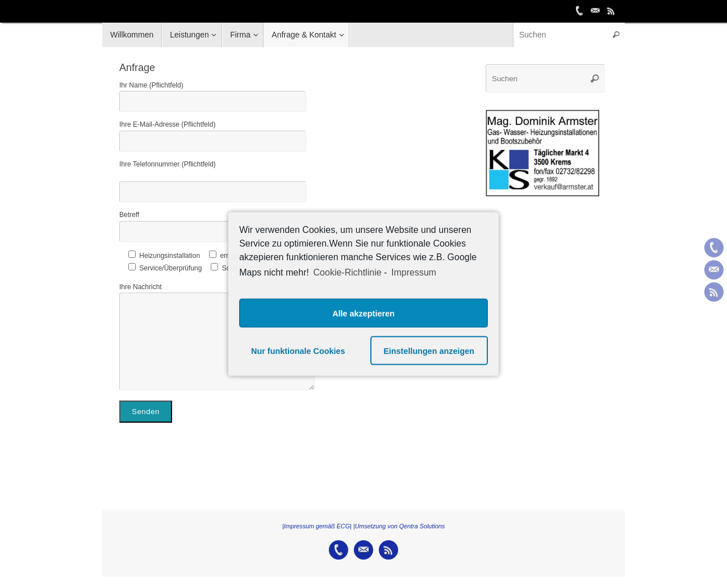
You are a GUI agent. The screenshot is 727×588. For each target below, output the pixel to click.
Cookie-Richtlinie (348, 272)
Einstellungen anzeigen (429, 351)
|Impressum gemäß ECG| (317, 526)
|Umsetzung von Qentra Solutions (399, 526)
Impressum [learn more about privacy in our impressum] (414, 272)
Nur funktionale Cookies (298, 351)
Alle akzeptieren (363, 313)
